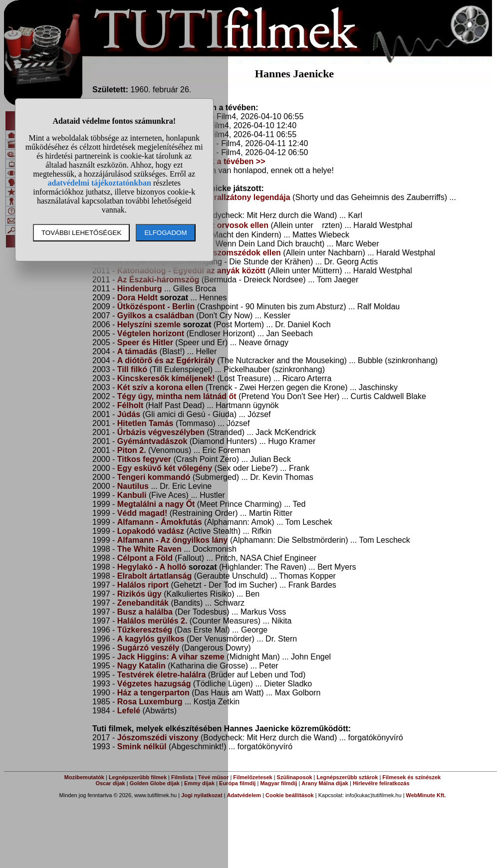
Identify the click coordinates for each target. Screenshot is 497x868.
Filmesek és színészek (411, 777)
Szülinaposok (295, 777)
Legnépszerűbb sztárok (348, 777)
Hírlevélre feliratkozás (381, 783)
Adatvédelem (244, 795)
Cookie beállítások (290, 795)
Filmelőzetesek (252, 777)
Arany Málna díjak (325, 783)
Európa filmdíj (237, 783)
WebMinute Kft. (426, 795)
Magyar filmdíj (278, 783)
